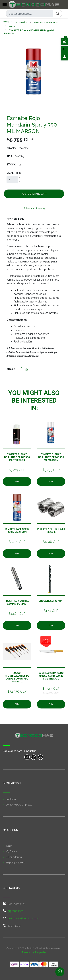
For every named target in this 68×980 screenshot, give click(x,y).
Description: (16, 219)
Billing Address (14, 857)
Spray (12, 26)
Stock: (11, 165)
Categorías (21, 22)
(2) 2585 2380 (16, 911)
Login (9, 846)
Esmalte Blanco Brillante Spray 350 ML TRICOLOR (17, 457)
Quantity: (14, 173)
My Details (11, 851)
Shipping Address (15, 862)
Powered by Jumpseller (34, 952)
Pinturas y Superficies (46, 22)
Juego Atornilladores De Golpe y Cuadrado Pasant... (17, 677)
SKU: (10, 156)
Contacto (11, 799)
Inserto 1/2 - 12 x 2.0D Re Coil (51, 530)
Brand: (11, 148)
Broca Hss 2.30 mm (51, 601)
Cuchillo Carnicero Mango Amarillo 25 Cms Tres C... (51, 676)
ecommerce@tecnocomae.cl (23, 918)
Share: (11, 369)
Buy (17, 481)
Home (6, 22)
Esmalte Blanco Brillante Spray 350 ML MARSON (51, 457)
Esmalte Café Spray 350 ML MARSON (17, 530)
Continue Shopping (34, 208)
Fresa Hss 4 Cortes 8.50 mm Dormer (17, 602)
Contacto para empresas (19, 805)
